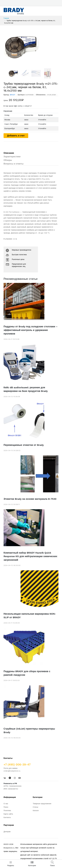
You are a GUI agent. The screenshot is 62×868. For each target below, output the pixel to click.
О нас (6, 804)
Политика (7, 810)
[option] (31, 47)
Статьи (36, 807)
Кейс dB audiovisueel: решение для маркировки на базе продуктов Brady (26, 389)
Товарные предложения (42, 804)
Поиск (6, 807)
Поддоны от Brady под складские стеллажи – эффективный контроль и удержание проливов (31, 330)
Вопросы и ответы (14, 164)
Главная (6, 18)
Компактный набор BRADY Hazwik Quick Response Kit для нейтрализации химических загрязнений (30, 556)
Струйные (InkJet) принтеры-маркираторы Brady (29, 730)
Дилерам (7, 832)
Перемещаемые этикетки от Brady (24, 445)
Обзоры (8, 160)
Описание (9, 153)
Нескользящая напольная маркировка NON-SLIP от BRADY (30, 616)
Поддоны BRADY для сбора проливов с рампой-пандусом (27, 673)
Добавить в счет (16, 136)
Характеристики (12, 157)
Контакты (7, 817)
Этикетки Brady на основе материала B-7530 (30, 499)
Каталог (36, 810)
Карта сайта (8, 814)
